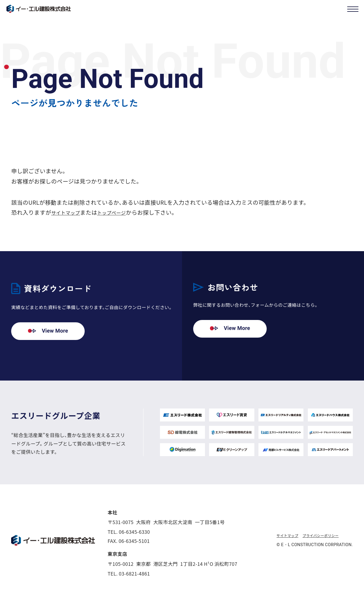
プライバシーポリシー (328, 536)
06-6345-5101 (134, 541)
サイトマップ (68, 212)
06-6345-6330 (134, 532)
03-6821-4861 (134, 573)
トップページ (120, 212)
